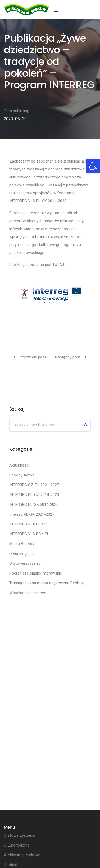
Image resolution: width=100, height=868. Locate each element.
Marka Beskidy (22, 544)
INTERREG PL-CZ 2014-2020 (34, 495)
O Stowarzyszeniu (25, 563)
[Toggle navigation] (56, 10)
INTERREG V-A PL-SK (28, 524)
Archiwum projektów (22, 855)
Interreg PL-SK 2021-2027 (32, 514)
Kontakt (11, 865)
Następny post (68, 357)
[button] (93, 166)
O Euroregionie (22, 554)
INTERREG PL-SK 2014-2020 (34, 505)
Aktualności (19, 465)
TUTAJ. (59, 265)
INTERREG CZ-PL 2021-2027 (34, 485)
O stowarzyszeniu (20, 835)
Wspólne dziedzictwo (28, 593)
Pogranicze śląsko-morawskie (36, 573)
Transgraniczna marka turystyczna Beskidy (46, 583)
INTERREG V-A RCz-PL (29, 534)
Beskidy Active (22, 475)
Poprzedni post (33, 357)
